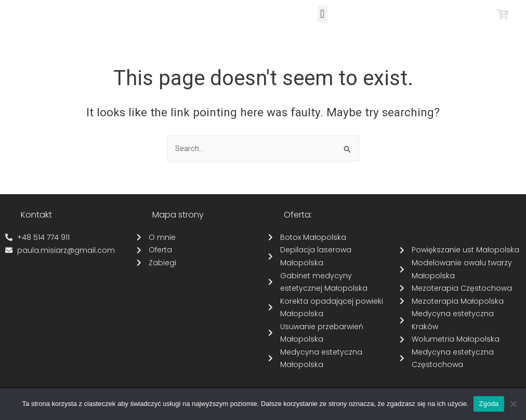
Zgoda (489, 404)
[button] (323, 14)
